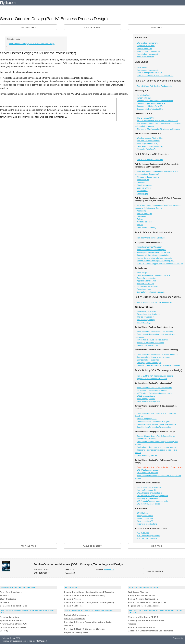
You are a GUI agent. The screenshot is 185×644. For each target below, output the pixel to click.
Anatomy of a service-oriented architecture (153, 252)
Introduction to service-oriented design (152, 391)
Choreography (143, 194)
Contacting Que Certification (14, 606)
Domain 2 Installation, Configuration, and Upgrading (89, 602)
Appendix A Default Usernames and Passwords (151, 631)
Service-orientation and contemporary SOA (154, 275)
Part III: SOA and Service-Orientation (151, 238)
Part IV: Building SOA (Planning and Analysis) (155, 302)
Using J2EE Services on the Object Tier (147, 602)
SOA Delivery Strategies (146, 311)
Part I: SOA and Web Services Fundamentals (155, 86)
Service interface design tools (149, 401)
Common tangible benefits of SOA (150, 106)
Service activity (143, 180)
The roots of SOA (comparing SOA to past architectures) (159, 129)
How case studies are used (148, 70)
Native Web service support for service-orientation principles (160, 264)
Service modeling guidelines (148, 360)
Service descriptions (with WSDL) (150, 146)
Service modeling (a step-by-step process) (153, 357)
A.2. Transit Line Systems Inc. (149, 536)
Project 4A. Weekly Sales (76, 632)
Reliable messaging (145, 214)
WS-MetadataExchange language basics (153, 501)
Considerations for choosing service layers (153, 422)
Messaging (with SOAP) (146, 149)
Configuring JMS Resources (142, 596)
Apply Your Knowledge (11, 592)
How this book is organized (147, 54)
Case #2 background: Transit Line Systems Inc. (155, 76)
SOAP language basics (146, 399)
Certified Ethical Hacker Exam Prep (18, 587)
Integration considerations (147, 524)
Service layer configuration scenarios (151, 292)
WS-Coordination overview (147, 473)
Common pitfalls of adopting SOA (150, 109)
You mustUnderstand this (147, 490)
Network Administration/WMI (14, 624)
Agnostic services (144, 289)
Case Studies (142, 67)
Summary (4, 602)
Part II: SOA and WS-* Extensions (150, 160)
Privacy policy (178, 638)
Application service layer (146, 281)
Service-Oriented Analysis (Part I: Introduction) (155, 332)
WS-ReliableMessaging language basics (153, 496)
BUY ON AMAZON (155, 571)
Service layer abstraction (147, 278)
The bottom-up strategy (146, 320)
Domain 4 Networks (73, 606)
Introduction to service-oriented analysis (152, 340)
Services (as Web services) (148, 144)
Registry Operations (10, 617)
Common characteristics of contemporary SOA (155, 101)
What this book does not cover (149, 51)
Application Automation (11, 620)
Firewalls (4, 596)
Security (140, 225)
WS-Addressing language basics (150, 493)
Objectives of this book (146, 46)
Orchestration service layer (147, 286)
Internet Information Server (13, 627)
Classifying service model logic (149, 363)
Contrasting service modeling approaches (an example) (158, 365)
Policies (140, 219)
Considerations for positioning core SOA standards (157, 424)
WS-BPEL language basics (148, 470)
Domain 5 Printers (73, 599)
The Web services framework (148, 141)
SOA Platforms (143, 513)
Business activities (144, 188)
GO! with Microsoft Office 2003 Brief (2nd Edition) (89, 611)
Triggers (132, 624)
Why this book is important (147, 43)
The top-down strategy (146, 317)
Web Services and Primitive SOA (150, 138)
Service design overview (146, 439)
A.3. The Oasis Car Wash (147, 539)
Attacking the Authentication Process (146, 620)
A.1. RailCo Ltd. (143, 533)
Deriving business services (147, 345)
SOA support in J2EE (145, 518)
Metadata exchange (145, 222)
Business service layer (146, 284)
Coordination (142, 182)
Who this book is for (145, 49)
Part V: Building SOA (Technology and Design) (155, 376)
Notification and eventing (147, 228)
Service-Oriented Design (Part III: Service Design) (156, 436)
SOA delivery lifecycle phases (149, 314)
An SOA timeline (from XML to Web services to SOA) (157, 121)
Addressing (141, 211)
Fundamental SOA (144, 98)
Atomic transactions (145, 185)
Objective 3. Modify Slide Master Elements (84, 629)
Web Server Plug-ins (138, 592)
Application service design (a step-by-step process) (157, 447)
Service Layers (143, 273)
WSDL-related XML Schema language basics (155, 393)
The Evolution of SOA (145, 118)
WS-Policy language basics (148, 498)
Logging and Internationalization (144, 606)
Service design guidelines (147, 455)
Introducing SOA (144, 95)
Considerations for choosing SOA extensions (154, 427)
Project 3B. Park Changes (76, 615)
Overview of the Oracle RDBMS (143, 617)
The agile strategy (144, 323)
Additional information (145, 57)
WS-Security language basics (149, 504)
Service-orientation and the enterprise (152, 250)
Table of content (92, 27)
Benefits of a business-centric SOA (151, 343)
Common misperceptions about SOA (151, 103)
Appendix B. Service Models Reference (152, 379)
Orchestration (142, 191)
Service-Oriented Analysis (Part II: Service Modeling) (157, 354)
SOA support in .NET (145, 521)
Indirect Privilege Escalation (142, 627)
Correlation (141, 216)
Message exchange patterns (148, 177)
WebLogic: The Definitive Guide (144, 587)
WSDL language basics (146, 396)
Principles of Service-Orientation (150, 247)
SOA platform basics (145, 516)
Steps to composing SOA (147, 419)
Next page (157, 27)
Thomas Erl (109, 570)
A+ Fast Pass (71, 587)
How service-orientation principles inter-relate (155, 258)
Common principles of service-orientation (153, 255)
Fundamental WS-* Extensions (149, 487)
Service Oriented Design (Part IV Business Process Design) (32, 44)
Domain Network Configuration (143, 599)
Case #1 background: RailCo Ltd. (150, 73)
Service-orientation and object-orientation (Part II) (156, 261)
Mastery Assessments (75, 619)
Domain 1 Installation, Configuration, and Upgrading (89, 592)
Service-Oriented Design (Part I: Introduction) (155, 388)
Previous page (28, 27)
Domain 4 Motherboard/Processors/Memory (85, 596)
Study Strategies (8, 599)
